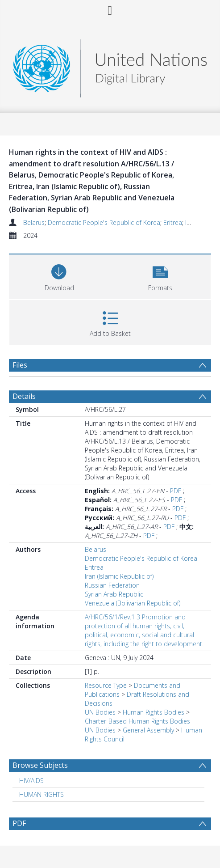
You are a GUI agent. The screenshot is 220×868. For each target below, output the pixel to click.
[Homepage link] (110, 66)
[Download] (59, 276)
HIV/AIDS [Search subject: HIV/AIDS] (31, 781)
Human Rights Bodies (154, 712)
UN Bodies (100, 712)
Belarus (34, 222)
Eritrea (173, 222)
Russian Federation (112, 585)
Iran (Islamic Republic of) (119, 576)
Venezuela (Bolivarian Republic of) (133, 603)
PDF (176, 491)
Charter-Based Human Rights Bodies (137, 721)
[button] (161, 276)
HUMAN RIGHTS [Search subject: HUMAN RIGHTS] (42, 794)
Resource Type (106, 685)
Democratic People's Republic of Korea (104, 222)
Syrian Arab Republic (114, 594)
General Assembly (148, 730)
